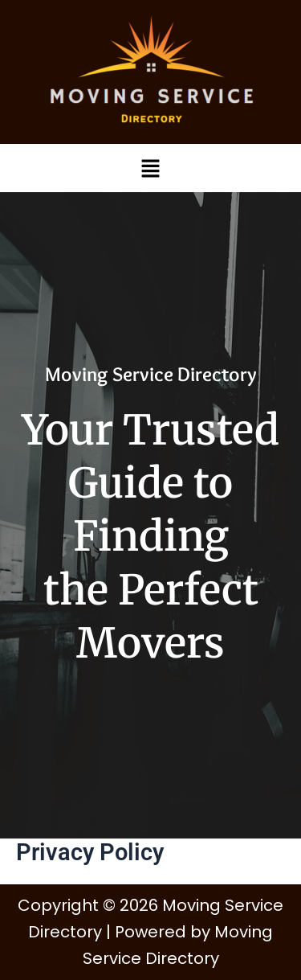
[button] (150, 168)
